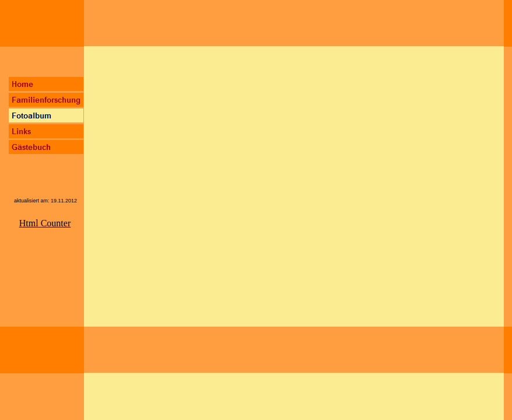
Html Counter (45, 223)
